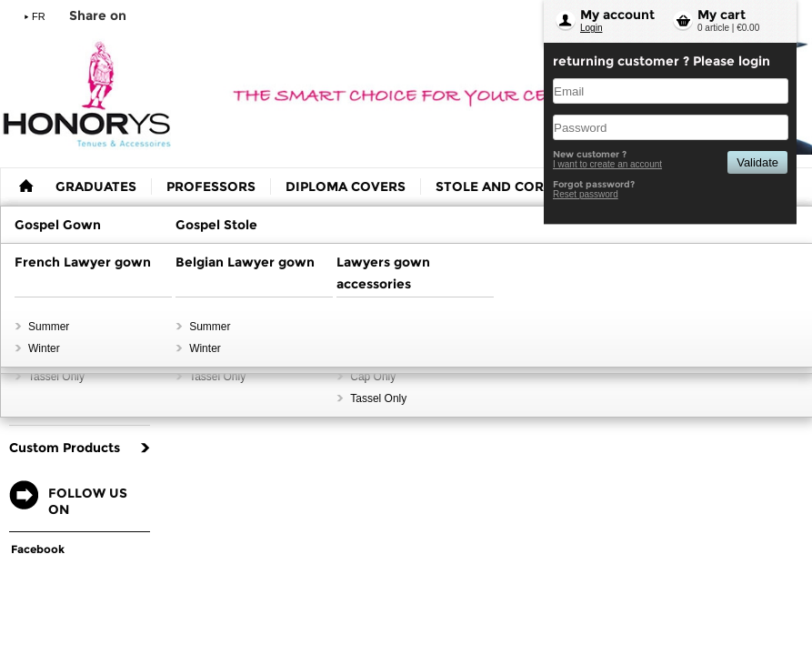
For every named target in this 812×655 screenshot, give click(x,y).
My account (617, 15)
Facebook (38, 549)
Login (591, 28)
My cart (722, 15)
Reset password (586, 194)
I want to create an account (607, 164)
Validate (757, 162)
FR (39, 16)
